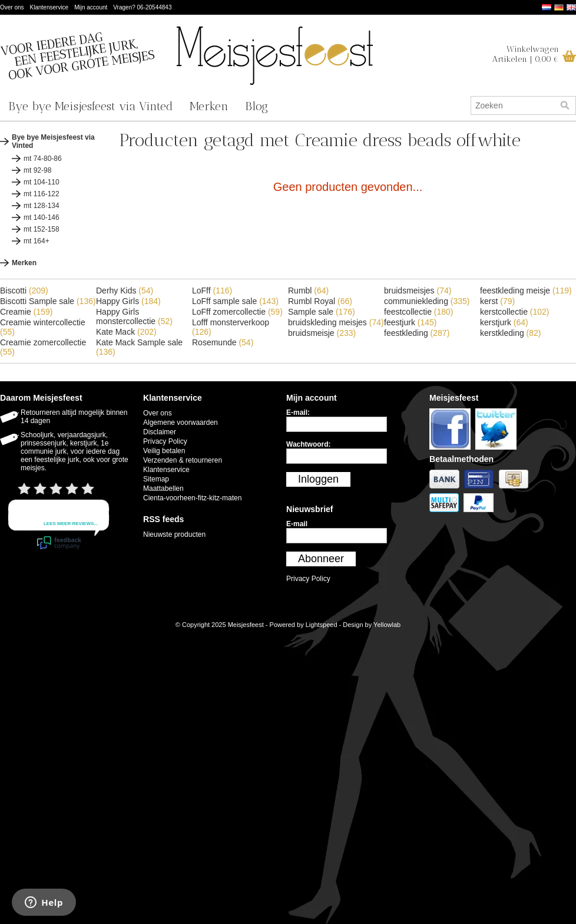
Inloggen (318, 479)
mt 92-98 (37, 170)
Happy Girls (128, 301)
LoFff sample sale (235, 301)
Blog (256, 106)
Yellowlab (387, 625)
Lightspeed (322, 625)
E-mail (297, 524)
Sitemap (156, 479)
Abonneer (321, 559)
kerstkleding (511, 333)
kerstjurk (504, 322)
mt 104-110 (42, 182)
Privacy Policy (165, 441)
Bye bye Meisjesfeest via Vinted (91, 106)
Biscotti (24, 291)
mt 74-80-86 (43, 159)
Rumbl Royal (320, 301)
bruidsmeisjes (418, 291)
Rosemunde (223, 342)
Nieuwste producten (174, 534)
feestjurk (411, 322)
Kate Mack (126, 332)
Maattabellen (163, 489)
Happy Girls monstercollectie (134, 316)
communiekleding (427, 301)
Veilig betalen (164, 451)
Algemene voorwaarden (181, 423)
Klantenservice (49, 7)
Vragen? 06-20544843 (142, 7)
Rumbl (308, 291)
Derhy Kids (125, 291)
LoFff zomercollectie (237, 312)
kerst (497, 301)
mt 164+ (37, 241)
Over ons (12, 7)
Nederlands (547, 7)
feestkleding (417, 333)
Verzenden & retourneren (183, 460)
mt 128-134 (42, 206)
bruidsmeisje (322, 333)
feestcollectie (419, 312)
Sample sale (322, 312)
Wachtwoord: (309, 444)
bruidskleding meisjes (336, 322)
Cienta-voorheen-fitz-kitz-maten (192, 498)
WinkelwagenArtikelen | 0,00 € (526, 54)
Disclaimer (160, 432)
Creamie (26, 312)
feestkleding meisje (526, 291)
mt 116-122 (42, 194)
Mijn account (91, 7)
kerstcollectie (515, 312)
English (571, 7)
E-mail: (298, 412)
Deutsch (559, 7)
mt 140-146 (42, 217)
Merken (209, 106)
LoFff (212, 291)
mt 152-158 (42, 229)
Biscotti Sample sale (48, 301)
